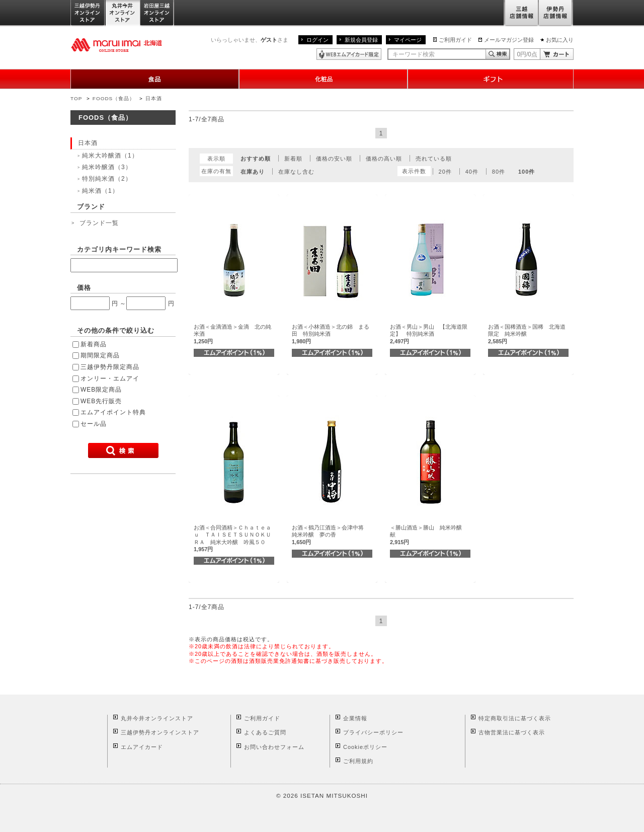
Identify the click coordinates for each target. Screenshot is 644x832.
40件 (472, 172)
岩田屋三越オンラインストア (157, 13)
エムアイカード (142, 747)
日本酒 (154, 98)
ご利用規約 (358, 761)
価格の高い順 (384, 159)
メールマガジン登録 (509, 40)
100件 (527, 172)
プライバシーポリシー (373, 732)
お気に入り (560, 40)
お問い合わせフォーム (274, 747)
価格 (84, 288)
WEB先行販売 (101, 401)
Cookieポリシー (365, 747)
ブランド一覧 (99, 223)
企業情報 (355, 718)
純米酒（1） (100, 191)
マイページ (408, 40)
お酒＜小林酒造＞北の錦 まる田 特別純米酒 (331, 334)
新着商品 (94, 344)
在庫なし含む (296, 172)
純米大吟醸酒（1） (110, 156)
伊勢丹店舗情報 (556, 13)
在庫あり (253, 172)
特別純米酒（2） (107, 179)
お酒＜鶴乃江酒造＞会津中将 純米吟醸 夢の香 (331, 535)
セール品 (94, 424)
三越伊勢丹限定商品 (110, 367)
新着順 (293, 159)
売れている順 (434, 159)
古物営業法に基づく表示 (512, 732)
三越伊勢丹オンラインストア (88, 13)
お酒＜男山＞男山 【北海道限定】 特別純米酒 (429, 334)
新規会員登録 (361, 40)
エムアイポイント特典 (113, 412)
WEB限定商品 (101, 390)
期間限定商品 (100, 355)
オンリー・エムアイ (110, 379)
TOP (76, 98)
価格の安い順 (334, 159)
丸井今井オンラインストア (123, 13)
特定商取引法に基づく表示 (515, 718)
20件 (445, 172)
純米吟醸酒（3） (107, 167)
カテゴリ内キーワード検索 (119, 249)
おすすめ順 (256, 159)
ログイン (317, 40)
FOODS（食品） (114, 98)
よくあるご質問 (265, 732)
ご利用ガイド (455, 40)
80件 (499, 172)
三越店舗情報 (521, 13)
